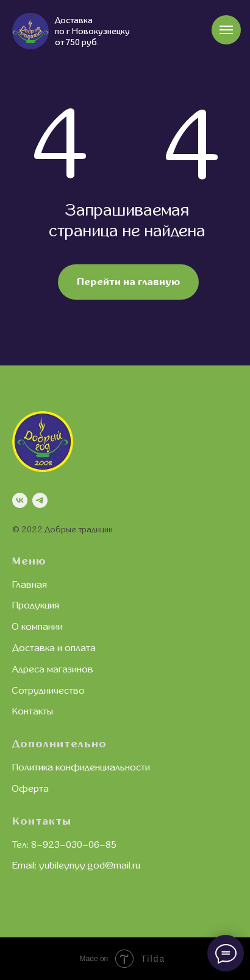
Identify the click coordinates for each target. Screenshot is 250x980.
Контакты (33, 711)
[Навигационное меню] (226, 30)
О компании (37, 627)
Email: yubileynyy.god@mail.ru (76, 865)
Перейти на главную (129, 282)
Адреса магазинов (53, 669)
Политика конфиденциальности (81, 767)
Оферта (30, 789)
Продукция (36, 605)
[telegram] (40, 500)
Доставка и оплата (54, 648)
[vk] (20, 500)
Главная (30, 585)
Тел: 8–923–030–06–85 (64, 845)
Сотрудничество (48, 691)
